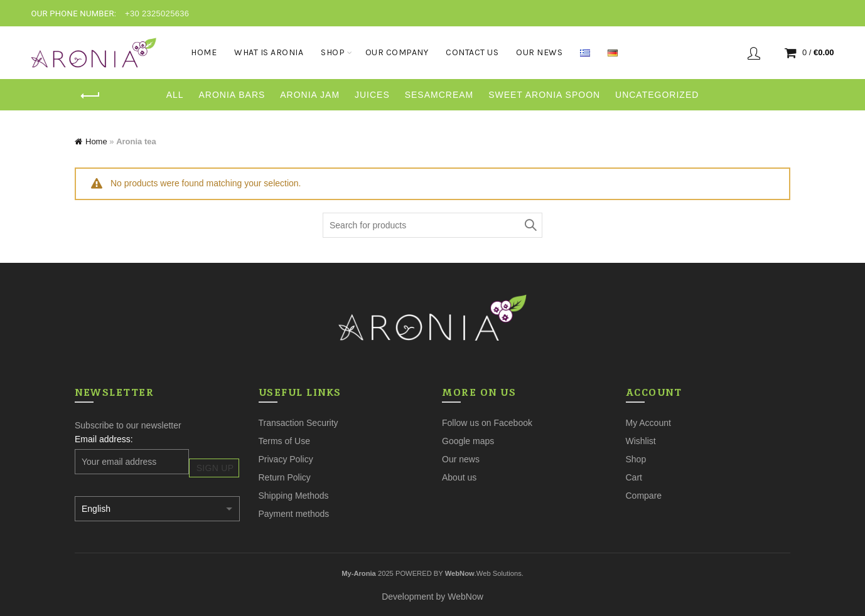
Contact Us (472, 52)
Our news (461, 459)
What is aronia (269, 52)
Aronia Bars (232, 95)
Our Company (397, 52)
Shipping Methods (294, 496)
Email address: (104, 439)
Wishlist (641, 441)
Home (204, 52)
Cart (634, 477)
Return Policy (285, 477)
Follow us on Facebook (487, 423)
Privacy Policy (286, 459)
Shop (333, 52)
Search (530, 225)
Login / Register (754, 53)
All (175, 95)
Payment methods (294, 514)
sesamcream (439, 95)
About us (459, 477)
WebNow (465, 597)
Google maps (468, 441)
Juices (372, 95)
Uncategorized (657, 95)
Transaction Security (298, 423)
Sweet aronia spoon (544, 95)
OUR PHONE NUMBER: (73, 13)
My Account (648, 423)
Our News (539, 52)
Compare (644, 496)
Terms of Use (284, 441)
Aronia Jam (310, 95)
